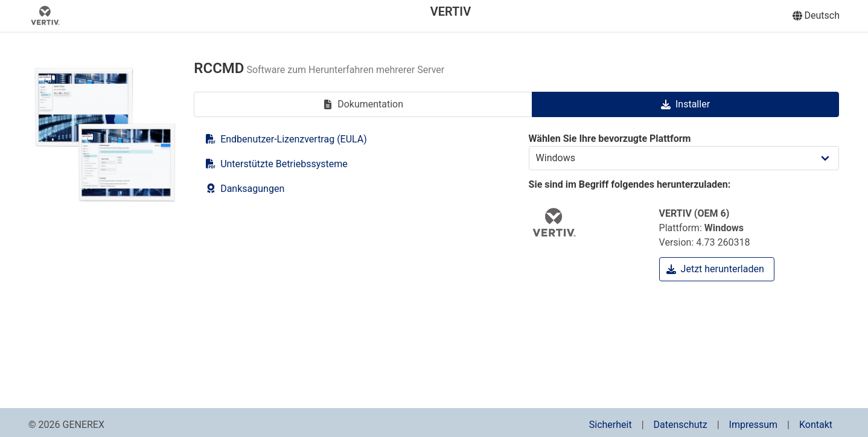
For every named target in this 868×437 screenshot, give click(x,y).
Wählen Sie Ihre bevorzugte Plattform (684, 152)
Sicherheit (611, 425)
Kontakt (816, 425)
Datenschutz (681, 425)
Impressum (754, 425)
